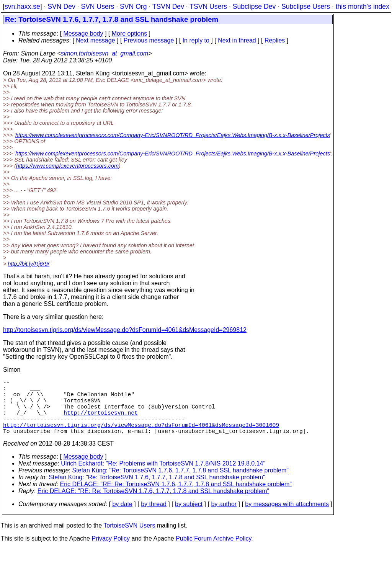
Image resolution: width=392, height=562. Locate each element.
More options (130, 33)
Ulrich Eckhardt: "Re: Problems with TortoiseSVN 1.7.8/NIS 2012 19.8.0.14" (163, 477)
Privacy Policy (111, 552)
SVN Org (133, 7)
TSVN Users (208, 7)
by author (224, 518)
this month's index (363, 7)
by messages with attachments (287, 518)
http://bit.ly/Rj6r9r (29, 264)
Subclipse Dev (254, 7)
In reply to (196, 40)
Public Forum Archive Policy (213, 552)
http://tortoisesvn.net (100, 421)
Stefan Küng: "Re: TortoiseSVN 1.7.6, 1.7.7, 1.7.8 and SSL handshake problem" (181, 484)
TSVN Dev (168, 7)
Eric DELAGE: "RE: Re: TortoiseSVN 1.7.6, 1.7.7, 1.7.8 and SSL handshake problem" (176, 498)
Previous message (149, 40)
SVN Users (97, 7)
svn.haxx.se (22, 7)
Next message (95, 40)
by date (122, 518)
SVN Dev (61, 7)
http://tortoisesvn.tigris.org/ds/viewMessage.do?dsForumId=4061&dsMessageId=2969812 (125, 330)
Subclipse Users (306, 7)
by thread (154, 518)
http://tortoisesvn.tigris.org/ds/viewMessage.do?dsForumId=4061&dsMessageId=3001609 (141, 437)
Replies (275, 40)
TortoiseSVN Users (129, 539)
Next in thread (237, 40)
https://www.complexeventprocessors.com (67, 166)
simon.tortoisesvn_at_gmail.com (105, 53)
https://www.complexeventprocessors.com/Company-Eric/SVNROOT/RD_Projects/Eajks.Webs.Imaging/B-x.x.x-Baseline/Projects (173, 135)
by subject (189, 518)
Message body (83, 33)
